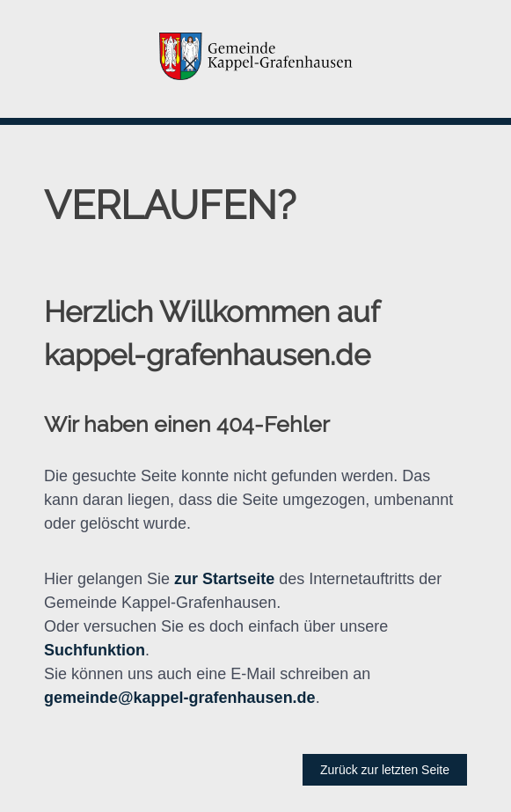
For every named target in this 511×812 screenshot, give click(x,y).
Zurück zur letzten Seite (385, 770)
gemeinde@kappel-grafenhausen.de (180, 698)
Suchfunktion (95, 650)
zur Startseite (224, 579)
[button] (255, 59)
